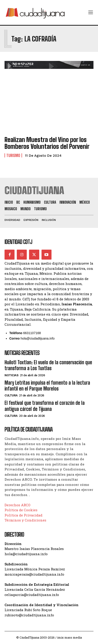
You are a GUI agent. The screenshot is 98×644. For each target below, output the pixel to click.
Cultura (11, 395)
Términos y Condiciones (25, 520)
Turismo (13, 155)
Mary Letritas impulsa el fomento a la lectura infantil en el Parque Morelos (47, 386)
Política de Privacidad (23, 515)
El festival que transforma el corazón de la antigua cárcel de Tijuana (45, 406)
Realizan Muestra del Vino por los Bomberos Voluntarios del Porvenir (47, 143)
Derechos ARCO (17, 505)
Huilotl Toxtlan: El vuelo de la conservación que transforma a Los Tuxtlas (48, 365)
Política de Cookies (21, 510)
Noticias (11, 375)
